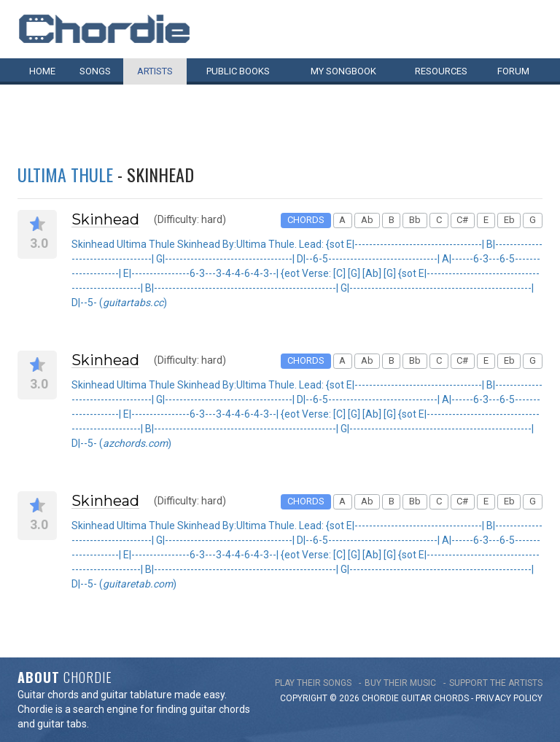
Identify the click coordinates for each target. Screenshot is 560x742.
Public (238, 71)
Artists (155, 71)
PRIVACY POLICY (509, 698)
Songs (95, 71)
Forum (513, 71)
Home (42, 71)
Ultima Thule (65, 174)
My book (343, 71)
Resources (441, 71)
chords (451, 698)
